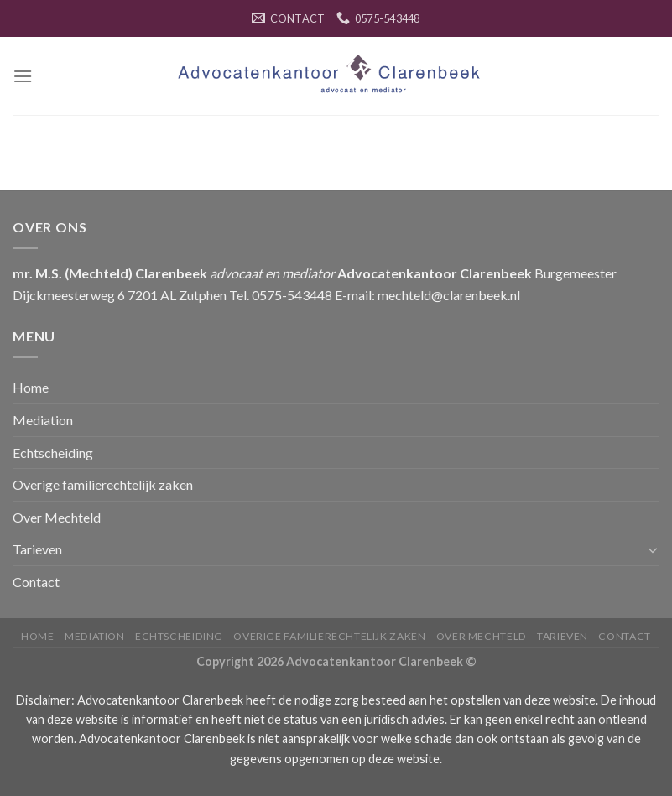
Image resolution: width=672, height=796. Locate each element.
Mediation (43, 420)
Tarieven (37, 549)
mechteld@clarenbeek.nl (449, 295)
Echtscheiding (53, 453)
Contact (36, 582)
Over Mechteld (57, 517)
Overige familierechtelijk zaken (103, 484)
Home (31, 387)
